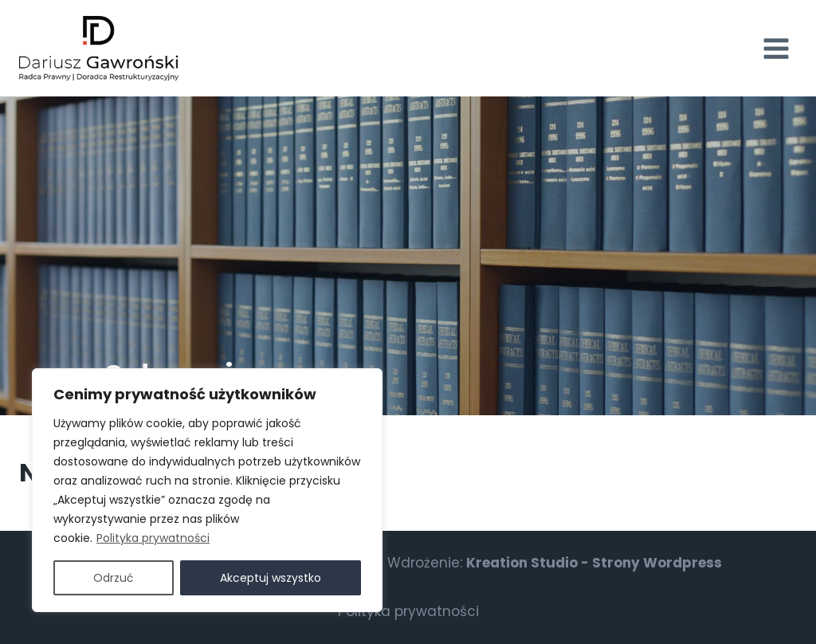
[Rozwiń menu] (776, 48)
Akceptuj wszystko (271, 578)
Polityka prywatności (153, 538)
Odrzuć (114, 578)
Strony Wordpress (657, 563)
